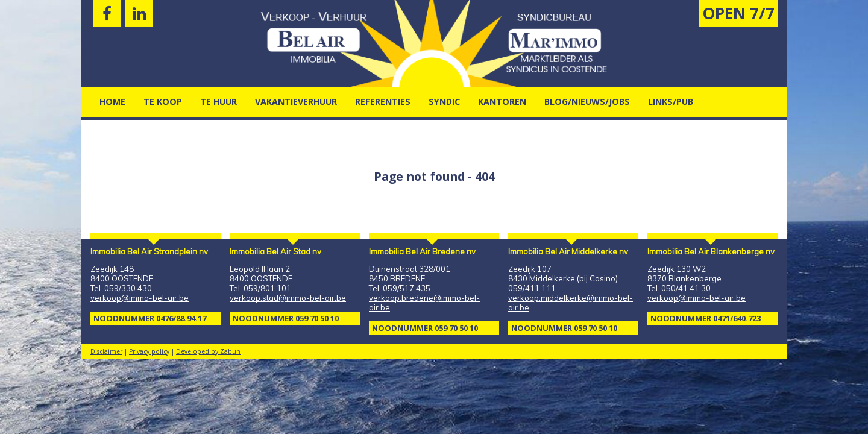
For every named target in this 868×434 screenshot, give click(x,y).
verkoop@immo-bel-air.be (140, 298)
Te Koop (163, 102)
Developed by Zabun (208, 351)
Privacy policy (149, 351)
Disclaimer (106, 351)
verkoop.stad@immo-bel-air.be (288, 298)
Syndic (444, 102)
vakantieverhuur (296, 102)
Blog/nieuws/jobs (587, 102)
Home (112, 102)
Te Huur (219, 102)
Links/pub (671, 102)
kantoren (502, 102)
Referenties (383, 102)
